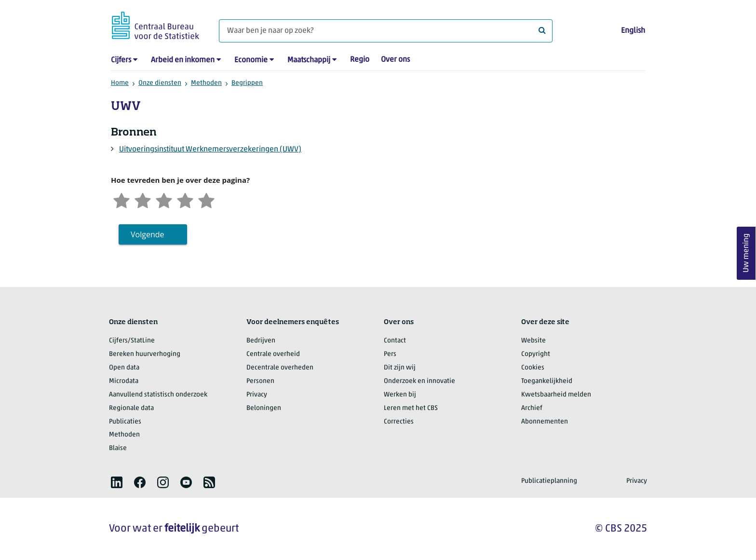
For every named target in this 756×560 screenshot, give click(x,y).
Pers (390, 354)
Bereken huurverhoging (145, 354)
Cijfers (121, 60)
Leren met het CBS (411, 408)
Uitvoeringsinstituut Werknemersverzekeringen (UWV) (210, 150)
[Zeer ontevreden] (121, 199)
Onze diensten (160, 83)
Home (120, 83)
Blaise (118, 448)
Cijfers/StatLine (132, 341)
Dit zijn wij (400, 368)
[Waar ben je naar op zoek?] (386, 31)
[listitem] (117, 482)
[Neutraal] (164, 199)
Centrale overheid (273, 354)
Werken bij (400, 395)
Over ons (395, 60)
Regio (360, 60)
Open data (124, 368)
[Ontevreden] (143, 199)
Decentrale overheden (280, 368)
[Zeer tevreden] (206, 199)
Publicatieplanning (549, 481)
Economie (251, 60)
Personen (260, 381)
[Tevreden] (185, 199)
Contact (395, 341)
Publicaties (125, 422)
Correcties (399, 422)
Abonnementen (545, 422)
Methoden (206, 83)
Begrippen (247, 83)
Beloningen (264, 408)
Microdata (124, 381)
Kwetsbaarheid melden (556, 395)
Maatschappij (309, 60)
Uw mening (746, 253)
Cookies (533, 368)
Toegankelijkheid (547, 381)
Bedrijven (261, 341)
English (633, 31)
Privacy (257, 395)
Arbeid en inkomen (183, 60)
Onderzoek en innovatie (419, 381)
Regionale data (131, 408)
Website (533, 341)
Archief (532, 408)
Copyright (536, 354)
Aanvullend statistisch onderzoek (158, 395)
